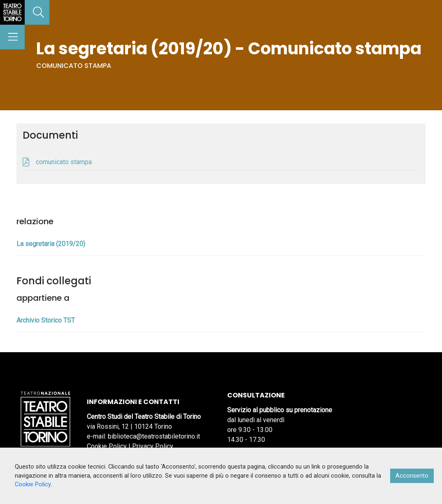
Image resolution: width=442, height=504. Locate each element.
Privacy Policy (153, 446)
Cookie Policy (107, 446)
